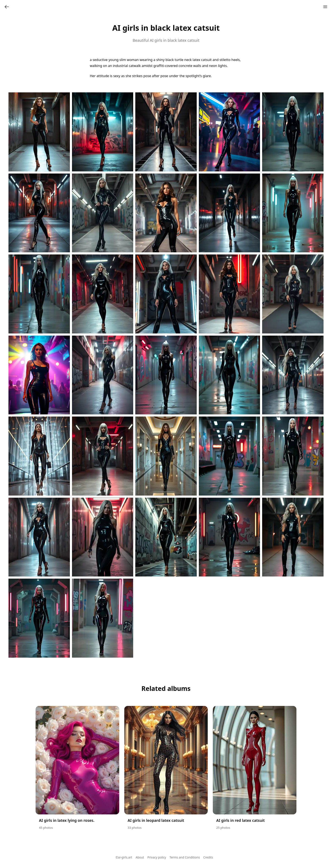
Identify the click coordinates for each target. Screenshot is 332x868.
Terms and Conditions (185, 857)
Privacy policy (157, 857)
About (140, 857)
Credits (208, 857)
